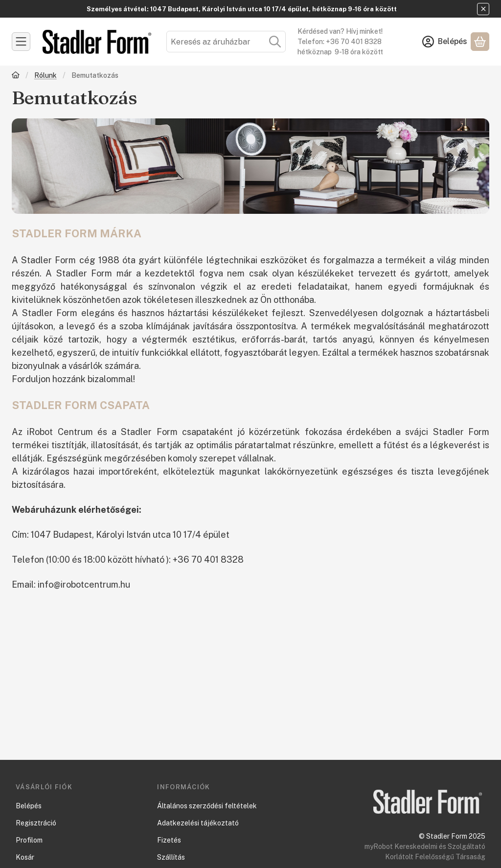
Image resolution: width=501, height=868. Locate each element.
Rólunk (46, 75)
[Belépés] (445, 42)
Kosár (25, 857)
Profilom (29, 840)
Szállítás (171, 857)
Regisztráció (36, 823)
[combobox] (226, 42)
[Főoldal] (16, 76)
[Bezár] (483, 9)
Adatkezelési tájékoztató (198, 823)
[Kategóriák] (21, 42)
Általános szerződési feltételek (207, 806)
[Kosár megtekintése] (480, 42)
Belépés (29, 806)
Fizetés (169, 840)
